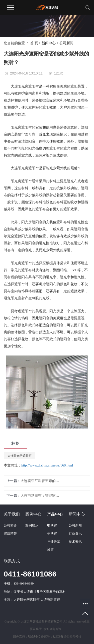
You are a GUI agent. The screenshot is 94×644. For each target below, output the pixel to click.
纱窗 (50, 550)
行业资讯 (75, 533)
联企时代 (34, 636)
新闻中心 (49, 43)
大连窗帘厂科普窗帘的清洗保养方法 (41, 481)
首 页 (34, 43)
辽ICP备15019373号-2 (67, 636)
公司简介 (10, 525)
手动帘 (52, 533)
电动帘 (52, 525)
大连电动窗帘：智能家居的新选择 (41, 496)
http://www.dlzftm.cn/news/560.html (47, 465)
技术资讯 (75, 542)
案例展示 (32, 525)
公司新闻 (66, 43)
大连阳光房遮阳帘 (20, 456)
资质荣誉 (10, 533)
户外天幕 (54, 542)
